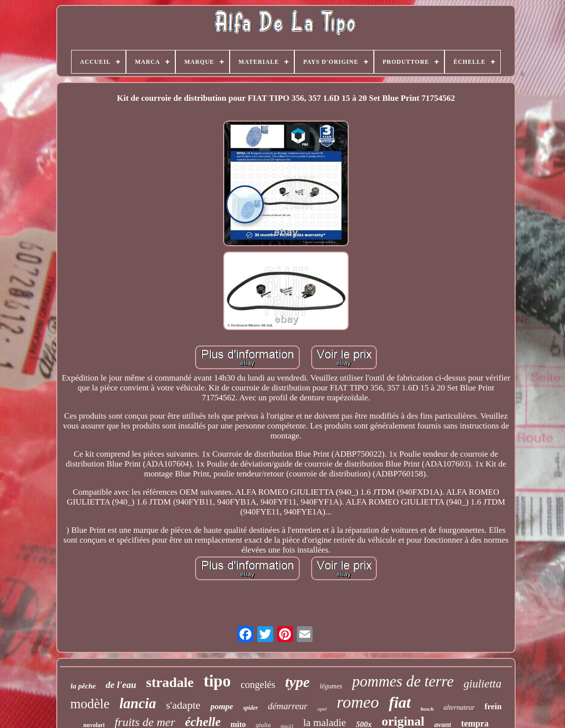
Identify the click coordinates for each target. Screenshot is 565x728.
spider (250, 708)
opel (322, 709)
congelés (258, 685)
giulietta (483, 684)
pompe (222, 707)
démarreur (288, 706)
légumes (331, 686)
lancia (138, 703)
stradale (170, 682)
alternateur (459, 707)
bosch (427, 709)
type (297, 682)
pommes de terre (403, 681)
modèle (90, 704)
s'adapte (183, 705)
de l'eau (121, 685)
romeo (358, 702)
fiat (400, 702)
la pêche (83, 686)
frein (493, 707)
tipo (217, 681)
